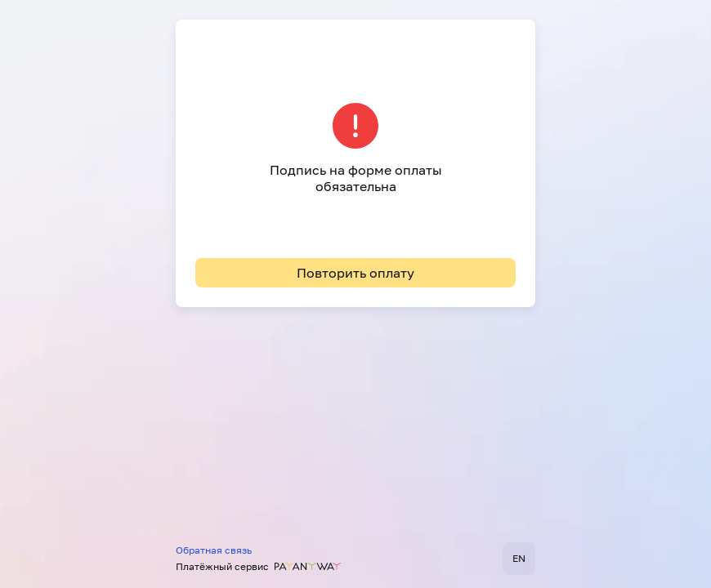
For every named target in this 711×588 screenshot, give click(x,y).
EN (519, 558)
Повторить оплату (355, 273)
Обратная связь (214, 550)
